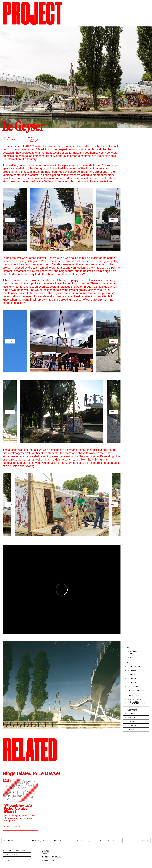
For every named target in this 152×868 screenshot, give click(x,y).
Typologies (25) (83, 841)
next (113, 220)
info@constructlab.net (52, 857)
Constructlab (8, 841)
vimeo (44, 854)
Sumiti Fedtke (131, 678)
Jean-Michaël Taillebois (135, 690)
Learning (128, 657)
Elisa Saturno (131, 682)
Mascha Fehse (130, 670)
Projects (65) (60, 841)
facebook (46, 850)
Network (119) (38, 841)
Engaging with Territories (131, 652)
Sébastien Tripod (132, 666)
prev (10, 220)
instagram (46, 852)
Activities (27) (107, 841)
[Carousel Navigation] (62, 220)
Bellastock (129, 730)
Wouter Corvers (131, 686)
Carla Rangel (130, 674)
